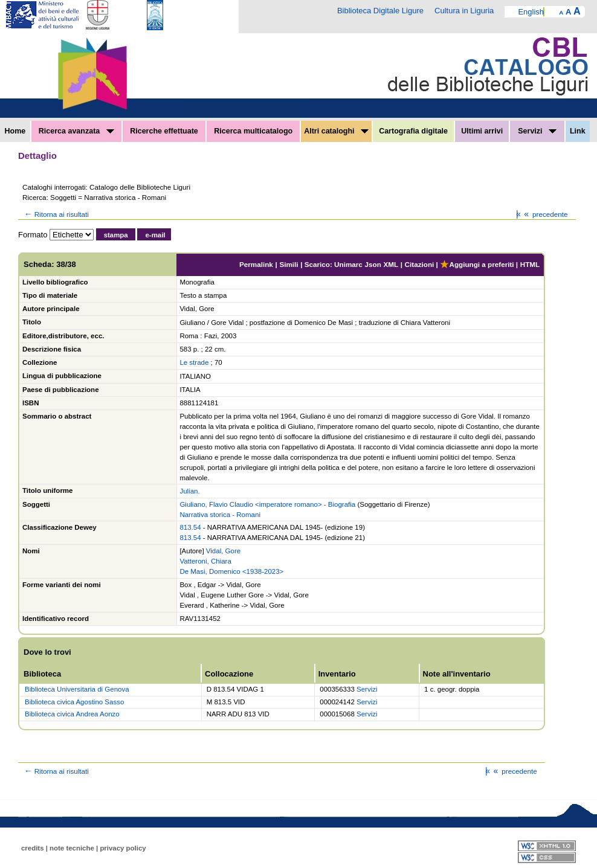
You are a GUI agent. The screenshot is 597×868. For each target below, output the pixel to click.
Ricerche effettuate (164, 131)
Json (373, 264)
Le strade (194, 362)
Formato (33, 235)
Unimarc (348, 264)
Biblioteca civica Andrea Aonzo (72, 714)
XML (391, 264)
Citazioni (420, 264)
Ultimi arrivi (482, 131)
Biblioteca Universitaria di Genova (77, 689)
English (531, 12)
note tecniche (72, 848)
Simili (289, 264)
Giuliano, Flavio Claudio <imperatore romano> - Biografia (267, 504)
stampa (116, 235)
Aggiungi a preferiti (477, 264)
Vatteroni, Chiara (205, 561)
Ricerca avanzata (76, 131)
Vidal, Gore (223, 551)
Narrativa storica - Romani (220, 515)
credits (33, 848)
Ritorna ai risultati (56, 214)
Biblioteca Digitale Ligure (380, 11)
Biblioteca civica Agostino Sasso (74, 702)
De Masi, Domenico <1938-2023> (231, 571)
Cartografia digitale (413, 131)
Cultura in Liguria (464, 11)
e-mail (155, 235)
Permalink (256, 264)
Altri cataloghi (336, 131)
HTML (530, 264)
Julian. (189, 491)
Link (578, 131)
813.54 (190, 527)
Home (15, 131)
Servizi (537, 131)
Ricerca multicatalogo (253, 131)
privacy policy (123, 848)
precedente (545, 214)
